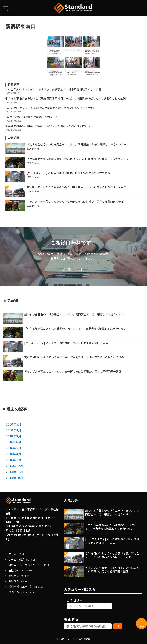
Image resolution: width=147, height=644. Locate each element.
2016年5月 (14, 448)
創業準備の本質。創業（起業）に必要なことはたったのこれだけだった (49, 126)
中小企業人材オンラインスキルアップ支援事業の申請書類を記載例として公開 (53, 89)
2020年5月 (14, 424)
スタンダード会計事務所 (78, 639)
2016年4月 (14, 454)
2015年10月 (14, 478)
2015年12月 (14, 466)
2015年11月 (14, 472)
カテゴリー (75, 600)
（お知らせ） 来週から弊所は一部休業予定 (32, 117)
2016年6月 (14, 442)
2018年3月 (14, 436)
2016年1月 (14, 460)
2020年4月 (14, 430)
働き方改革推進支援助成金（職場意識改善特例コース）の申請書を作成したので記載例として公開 (66, 98)
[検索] (118, 626)
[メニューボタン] (5, 8)
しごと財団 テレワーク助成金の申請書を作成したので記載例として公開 (50, 108)
